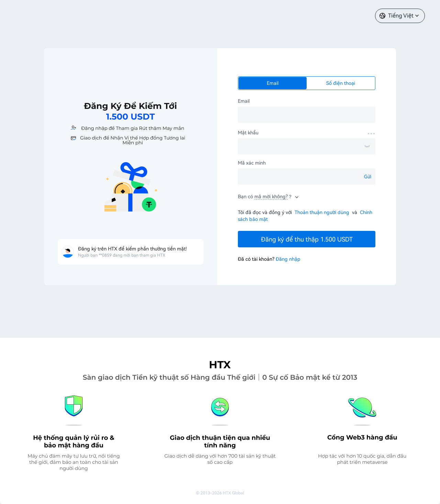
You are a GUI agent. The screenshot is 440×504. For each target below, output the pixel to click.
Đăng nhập (288, 259)
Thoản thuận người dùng (322, 212)
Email (273, 83)
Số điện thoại (341, 83)
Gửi (368, 177)
